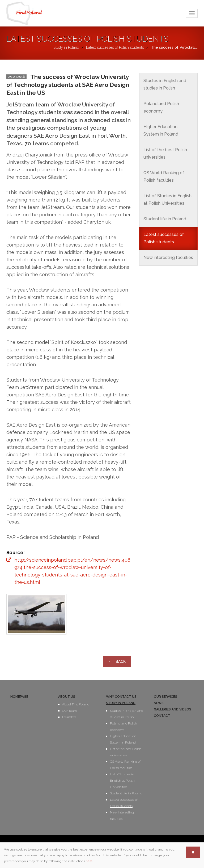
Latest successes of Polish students (164, 238)
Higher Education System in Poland (161, 130)
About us (67, 697)
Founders (69, 717)
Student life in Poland (165, 219)
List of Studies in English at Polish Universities (167, 200)
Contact (162, 716)
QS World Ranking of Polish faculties (164, 176)
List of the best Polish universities (165, 153)
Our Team (69, 711)
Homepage (19, 697)
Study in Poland (121, 703)
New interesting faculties (168, 258)
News (159, 703)
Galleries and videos (173, 709)
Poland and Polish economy (161, 107)
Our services (165, 697)
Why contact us (121, 697)
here (89, 861)
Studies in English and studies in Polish (165, 84)
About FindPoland (76, 704)
